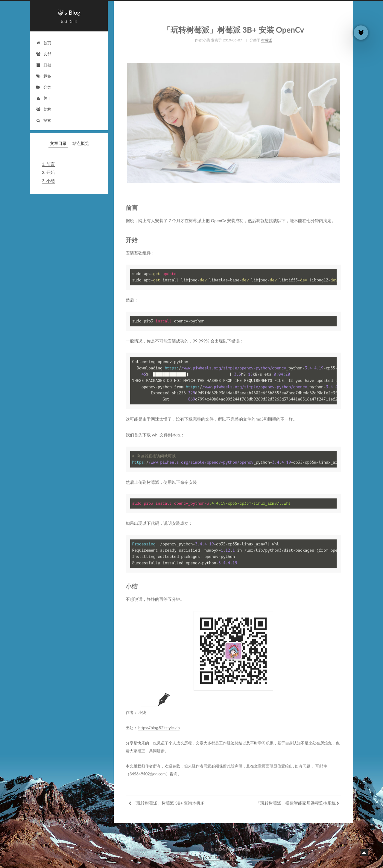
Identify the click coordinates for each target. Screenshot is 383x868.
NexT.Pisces (262, 858)
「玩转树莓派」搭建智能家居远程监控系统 (296, 799)
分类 (44, 87)
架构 (44, 109)
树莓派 (267, 36)
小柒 (142, 708)
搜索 (44, 120)
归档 (44, 65)
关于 (44, 98)
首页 (44, 43)
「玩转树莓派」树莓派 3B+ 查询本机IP (168, 799)
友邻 (44, 54)
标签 (44, 76)
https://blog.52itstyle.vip (159, 724)
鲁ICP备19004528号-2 (209, 858)
